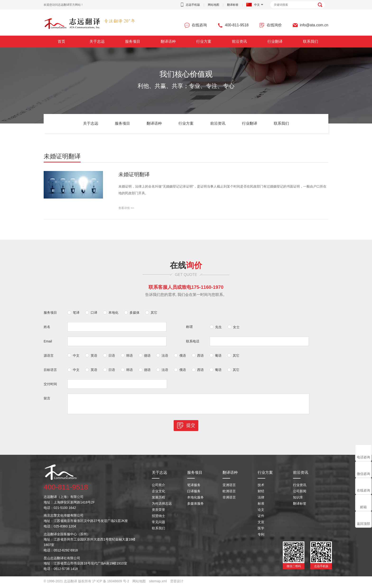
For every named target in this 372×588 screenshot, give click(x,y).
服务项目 (133, 41)
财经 (261, 493)
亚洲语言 (229, 487)
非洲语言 (229, 499)
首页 (61, 41)
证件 (261, 518)
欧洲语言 (229, 493)
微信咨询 (363, 474)
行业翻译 (275, 41)
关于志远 (97, 41)
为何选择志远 (162, 506)
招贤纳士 (158, 518)
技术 (261, 487)
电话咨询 (363, 457)
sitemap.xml (158, 583)
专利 (261, 536)
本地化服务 (195, 499)
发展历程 (158, 499)
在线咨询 (363, 490)
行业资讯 (300, 487)
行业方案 (204, 41)
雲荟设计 (177, 583)
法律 (261, 499)
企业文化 (158, 493)
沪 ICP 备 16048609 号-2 (111, 583)
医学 (261, 530)
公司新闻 (300, 493)
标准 (261, 506)
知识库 (298, 499)
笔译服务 (194, 487)
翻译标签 (233, 5)
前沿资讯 (239, 41)
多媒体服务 (195, 506)
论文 (261, 512)
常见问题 (158, 524)
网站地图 (214, 5)
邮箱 (363, 507)
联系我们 (311, 41)
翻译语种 (168, 41)
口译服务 (194, 493)
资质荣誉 (158, 512)
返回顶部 (363, 524)
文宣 (261, 524)
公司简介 (158, 487)
